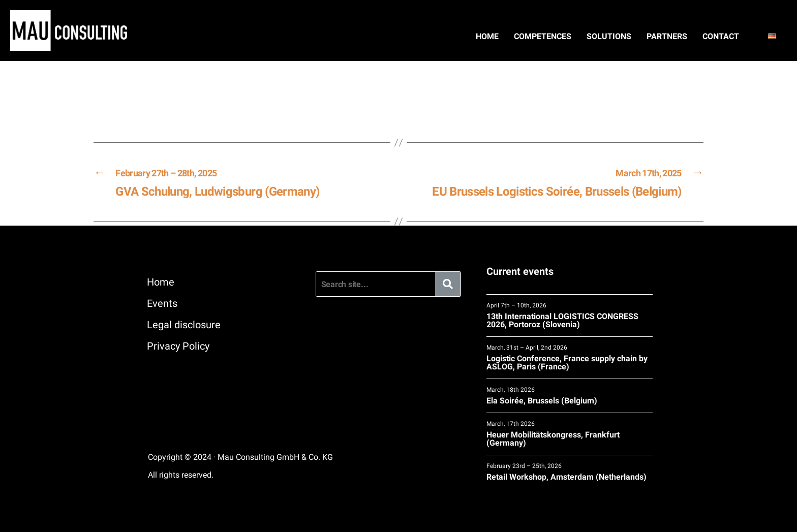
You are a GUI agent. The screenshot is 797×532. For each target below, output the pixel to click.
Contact (721, 36)
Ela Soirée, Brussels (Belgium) (570, 396)
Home (487, 36)
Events (162, 303)
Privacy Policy (178, 346)
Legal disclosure (184, 325)
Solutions (609, 36)
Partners (667, 36)
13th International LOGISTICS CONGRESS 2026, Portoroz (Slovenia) (570, 315)
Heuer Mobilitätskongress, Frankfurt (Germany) (570, 434)
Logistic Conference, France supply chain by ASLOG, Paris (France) (570, 357)
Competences (543, 36)
